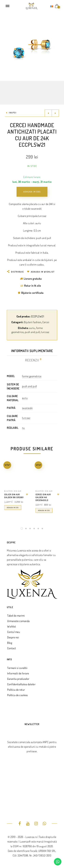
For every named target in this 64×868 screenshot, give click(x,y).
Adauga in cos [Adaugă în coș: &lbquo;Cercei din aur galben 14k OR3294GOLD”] (44, 510)
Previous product (48, 113)
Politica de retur (16, 690)
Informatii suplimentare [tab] (32, 351)
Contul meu (14, 632)
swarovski (27, 408)
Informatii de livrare (18, 673)
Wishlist (12, 626)
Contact (12, 648)
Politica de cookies (17, 695)
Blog (10, 643)
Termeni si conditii (17, 668)
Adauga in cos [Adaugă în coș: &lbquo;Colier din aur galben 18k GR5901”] (13, 508)
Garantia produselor (18, 679)
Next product (55, 113)
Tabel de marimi (16, 616)
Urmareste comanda (18, 621)
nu (23, 428)
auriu (32, 328)
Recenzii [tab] (32, 360)
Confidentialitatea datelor (21, 684)
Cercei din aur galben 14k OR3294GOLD (43, 497)
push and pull (32, 332)
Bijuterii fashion (33, 322)
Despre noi (13, 637)
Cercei (46, 322)
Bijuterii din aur (13, 491)
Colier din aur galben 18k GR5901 (14, 496)
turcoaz (45, 332)
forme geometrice (32, 376)
